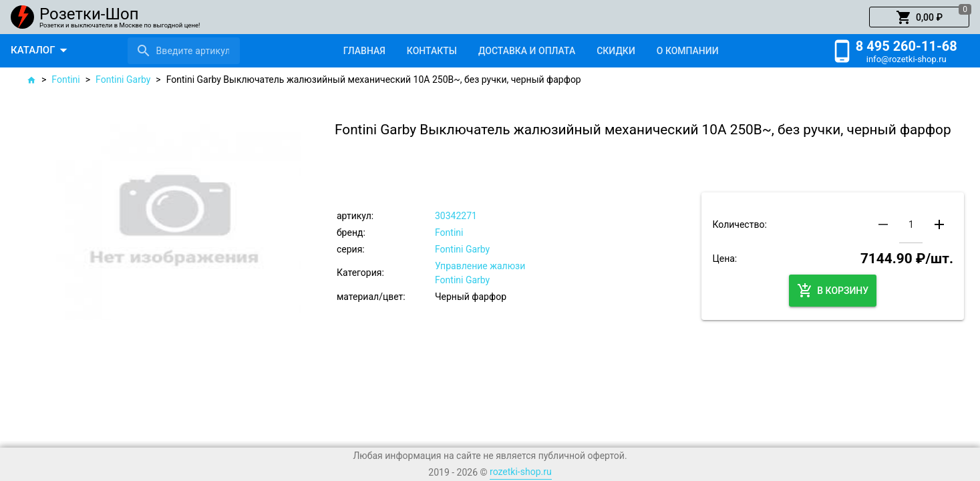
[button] (919, 17)
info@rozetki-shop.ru (907, 59)
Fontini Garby (123, 79)
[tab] (364, 51)
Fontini (65, 79)
